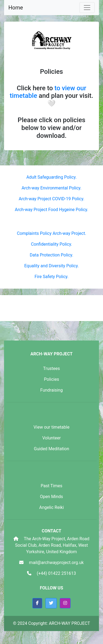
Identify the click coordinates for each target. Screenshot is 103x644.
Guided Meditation (51, 449)
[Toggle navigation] (87, 8)
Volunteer (51, 438)
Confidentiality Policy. (51, 244)
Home (16, 8)
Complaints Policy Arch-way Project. (51, 233)
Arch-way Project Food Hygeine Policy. (52, 210)
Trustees (52, 368)
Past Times (51, 486)
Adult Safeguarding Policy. (51, 177)
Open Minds (51, 497)
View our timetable (51, 427)
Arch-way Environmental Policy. (52, 188)
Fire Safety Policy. (52, 277)
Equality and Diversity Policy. (52, 266)
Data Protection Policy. (51, 255)
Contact (51, 531)
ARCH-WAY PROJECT (51, 354)
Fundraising (51, 390)
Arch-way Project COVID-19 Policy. (51, 199)
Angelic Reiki (51, 507)
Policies (52, 379)
